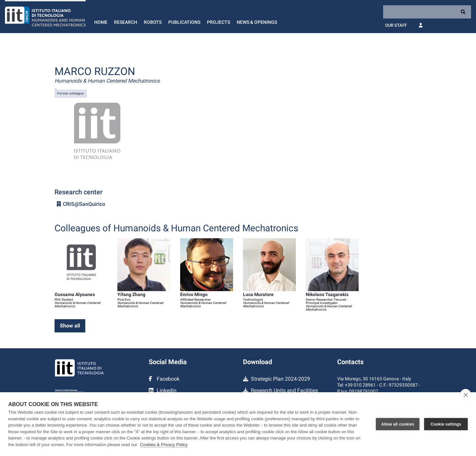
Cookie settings (446, 424)
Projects (218, 22)
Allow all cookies (398, 424)
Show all (70, 326)
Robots (153, 22)
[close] (466, 395)
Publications (184, 22)
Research (126, 22)
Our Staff (396, 25)
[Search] (427, 12)
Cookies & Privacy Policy (164, 445)
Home (101, 22)
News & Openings (257, 22)
